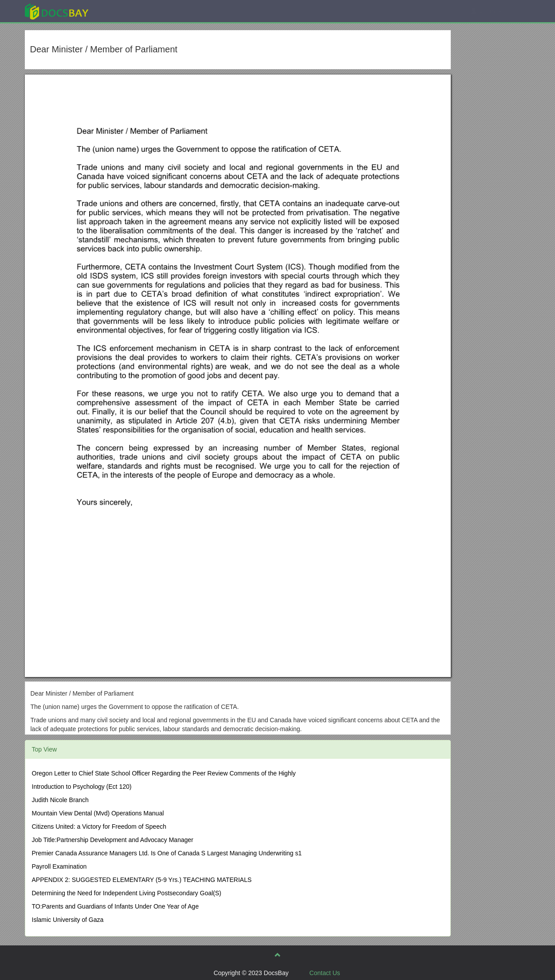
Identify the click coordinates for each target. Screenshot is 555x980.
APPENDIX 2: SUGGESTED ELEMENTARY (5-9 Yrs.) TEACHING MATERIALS (142, 880)
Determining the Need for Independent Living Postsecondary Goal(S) (127, 893)
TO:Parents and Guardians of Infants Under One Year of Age (115, 906)
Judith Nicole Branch (60, 800)
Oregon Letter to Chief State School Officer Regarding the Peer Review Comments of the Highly (164, 773)
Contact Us (325, 973)
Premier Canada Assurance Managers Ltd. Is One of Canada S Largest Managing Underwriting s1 (167, 853)
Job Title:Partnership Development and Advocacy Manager (113, 840)
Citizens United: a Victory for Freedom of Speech (99, 827)
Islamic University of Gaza (68, 920)
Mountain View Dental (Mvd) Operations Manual (98, 813)
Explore (123, 11)
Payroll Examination (59, 866)
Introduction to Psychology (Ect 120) (82, 787)
